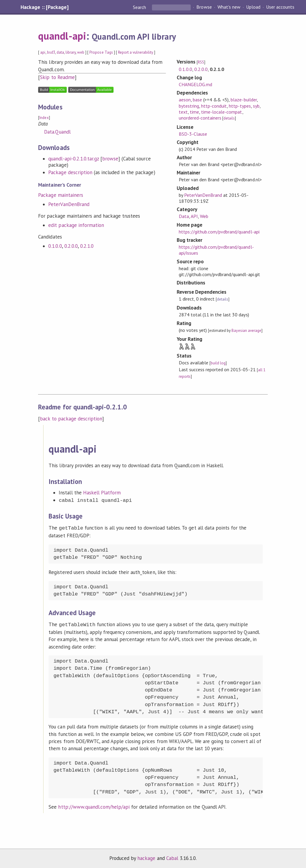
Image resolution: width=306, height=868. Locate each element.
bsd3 (51, 52)
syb (256, 106)
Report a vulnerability (136, 52)
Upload (253, 7)
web (81, 52)
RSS (201, 62)
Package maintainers (60, 195)
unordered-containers (200, 118)
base (197, 100)
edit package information (76, 225)
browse (110, 159)
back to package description (71, 419)
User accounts (280, 7)
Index (44, 118)
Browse (204, 7)
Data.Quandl (57, 132)
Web (204, 216)
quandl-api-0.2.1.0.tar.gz (74, 159)
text (183, 112)
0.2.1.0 (87, 246)
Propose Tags (101, 52)
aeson (185, 100)
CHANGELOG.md (195, 84)
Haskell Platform (102, 493)
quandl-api (62, 36)
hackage (146, 857)
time (194, 112)
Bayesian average (246, 331)
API (194, 216)
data (60, 52)
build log (218, 363)
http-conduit (214, 106)
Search (140, 7)
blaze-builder (244, 100)
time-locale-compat (222, 112)
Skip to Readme (57, 77)
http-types (240, 106)
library (71, 52)
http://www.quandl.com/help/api (94, 806)
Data (184, 216)
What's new (229, 7)
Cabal (172, 857)
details (229, 118)
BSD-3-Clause (193, 134)
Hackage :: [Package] (44, 7)
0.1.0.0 (55, 246)
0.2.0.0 (71, 246)
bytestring (189, 106)
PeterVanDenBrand (69, 204)
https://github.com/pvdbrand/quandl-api (219, 232)
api (43, 52)
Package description (70, 172)
